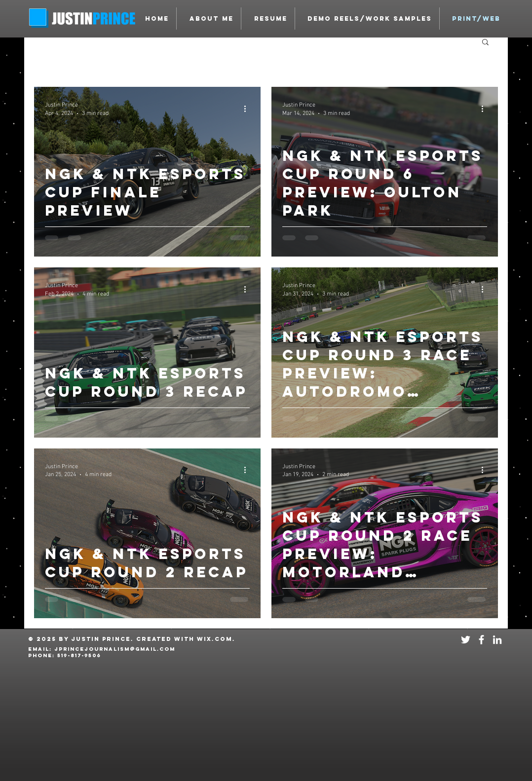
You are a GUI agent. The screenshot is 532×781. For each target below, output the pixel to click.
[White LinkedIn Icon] (497, 640)
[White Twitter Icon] (466, 640)
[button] (367, 19)
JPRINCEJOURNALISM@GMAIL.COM (115, 649)
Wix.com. (216, 639)
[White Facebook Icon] (481, 640)
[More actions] (248, 109)
